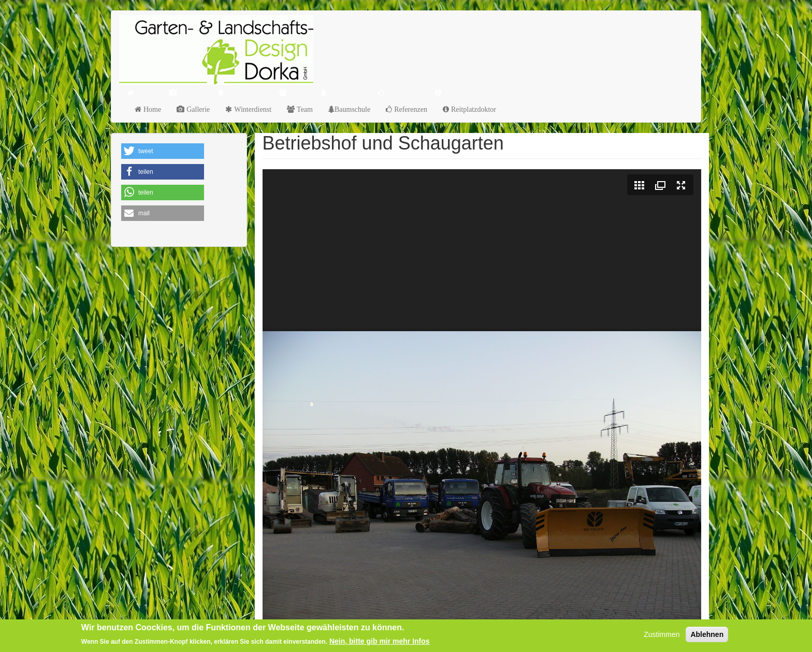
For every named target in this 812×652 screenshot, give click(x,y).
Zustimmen (662, 634)
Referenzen (410, 109)
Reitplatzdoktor (473, 109)
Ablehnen (707, 634)
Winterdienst (252, 109)
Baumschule (352, 109)
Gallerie (197, 109)
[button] (163, 151)
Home (151, 109)
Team (304, 109)
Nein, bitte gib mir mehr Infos (380, 641)
